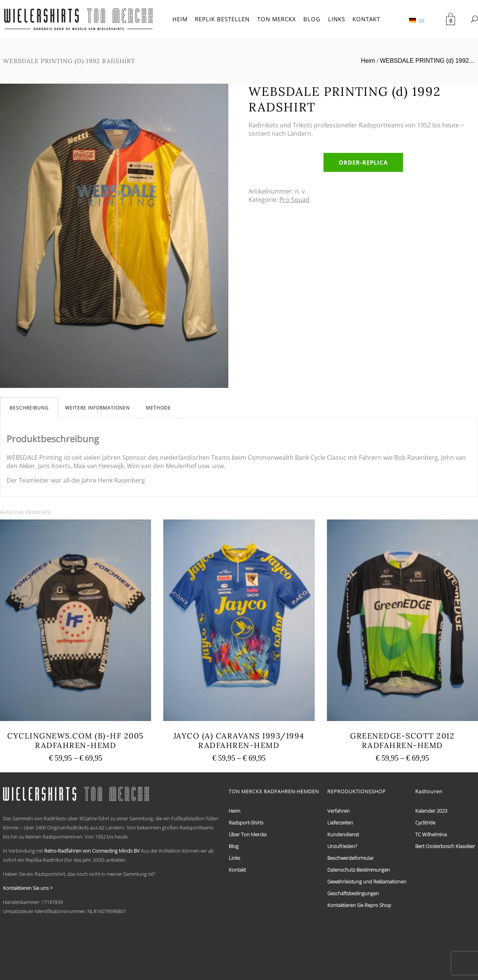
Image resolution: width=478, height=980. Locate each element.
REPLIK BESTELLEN (222, 19)
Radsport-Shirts (246, 823)
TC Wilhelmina (431, 834)
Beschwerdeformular (351, 858)
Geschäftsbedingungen (353, 893)
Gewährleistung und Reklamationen (367, 882)
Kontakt (237, 870)
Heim (368, 61)
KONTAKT (366, 19)
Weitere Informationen (97, 408)
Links (234, 858)
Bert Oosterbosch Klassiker (445, 846)
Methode (158, 408)
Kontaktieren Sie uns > (28, 888)
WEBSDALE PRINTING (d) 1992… (427, 61)
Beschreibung (29, 408)
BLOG (312, 19)
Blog (234, 846)
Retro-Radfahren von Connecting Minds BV (92, 851)
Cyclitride (425, 823)
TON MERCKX (277, 19)
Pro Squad (294, 200)
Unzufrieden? (342, 846)
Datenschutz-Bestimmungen (359, 870)
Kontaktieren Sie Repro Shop (359, 905)
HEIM (180, 19)
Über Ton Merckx (248, 834)
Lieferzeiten (340, 823)
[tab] (29, 408)
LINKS (337, 19)
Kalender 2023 (431, 811)
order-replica (363, 162)
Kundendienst (343, 834)
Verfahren (339, 811)
